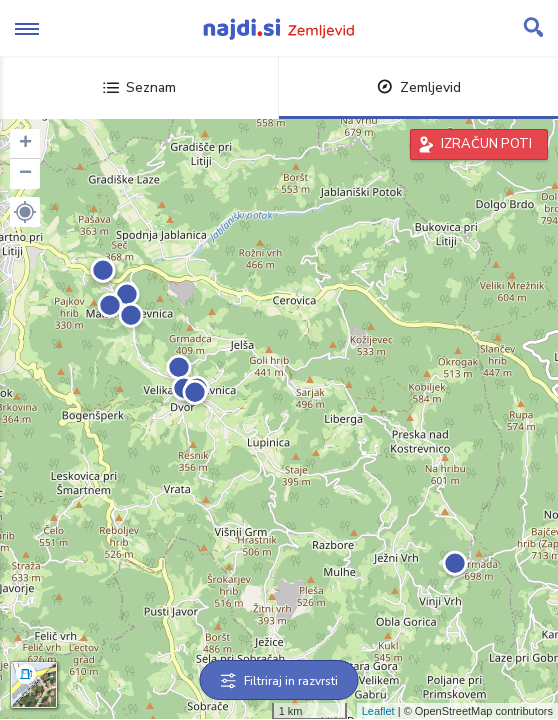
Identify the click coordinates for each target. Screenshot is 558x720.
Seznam (139, 87)
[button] (25, 212)
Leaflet (378, 711)
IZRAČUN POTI (486, 144)
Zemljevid (419, 87)
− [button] (25, 174)
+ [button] (25, 144)
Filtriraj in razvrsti (279, 681)
